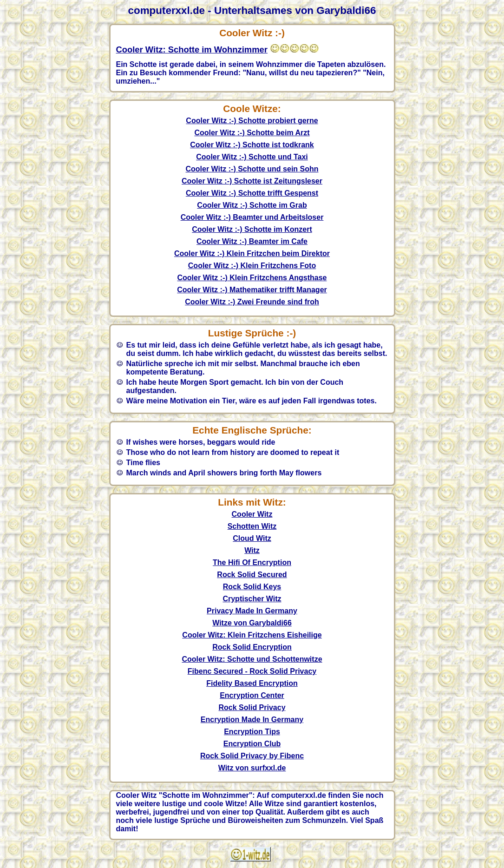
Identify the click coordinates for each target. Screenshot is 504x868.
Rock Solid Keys (252, 587)
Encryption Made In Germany (252, 720)
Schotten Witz (252, 526)
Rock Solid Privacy (252, 707)
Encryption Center (252, 695)
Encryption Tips (252, 732)
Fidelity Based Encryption (252, 683)
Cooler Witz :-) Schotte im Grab (252, 205)
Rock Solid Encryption (252, 647)
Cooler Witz (252, 514)
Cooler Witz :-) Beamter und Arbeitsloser (252, 217)
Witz (252, 550)
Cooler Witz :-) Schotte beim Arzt (252, 133)
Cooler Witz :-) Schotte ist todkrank (252, 145)
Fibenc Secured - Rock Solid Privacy (252, 671)
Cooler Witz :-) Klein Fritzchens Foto (252, 266)
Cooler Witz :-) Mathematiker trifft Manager (252, 290)
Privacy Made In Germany (252, 611)
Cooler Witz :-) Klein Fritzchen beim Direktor (252, 253)
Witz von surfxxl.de (252, 768)
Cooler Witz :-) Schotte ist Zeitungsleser (252, 181)
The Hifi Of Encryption (252, 562)
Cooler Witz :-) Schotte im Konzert (252, 229)
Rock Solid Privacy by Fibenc (252, 756)
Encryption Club (252, 744)
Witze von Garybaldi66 (252, 623)
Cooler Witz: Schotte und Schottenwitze (252, 659)
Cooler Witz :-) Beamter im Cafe (252, 241)
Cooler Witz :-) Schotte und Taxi (252, 157)
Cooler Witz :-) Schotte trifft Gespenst (252, 193)
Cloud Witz (252, 538)
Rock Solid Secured (252, 575)
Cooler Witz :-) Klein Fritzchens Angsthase (252, 278)
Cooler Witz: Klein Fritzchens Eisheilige (252, 635)
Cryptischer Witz (252, 599)
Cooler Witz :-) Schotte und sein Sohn (252, 169)
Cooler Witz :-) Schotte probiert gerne (252, 121)
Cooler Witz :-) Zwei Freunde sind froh (252, 302)
